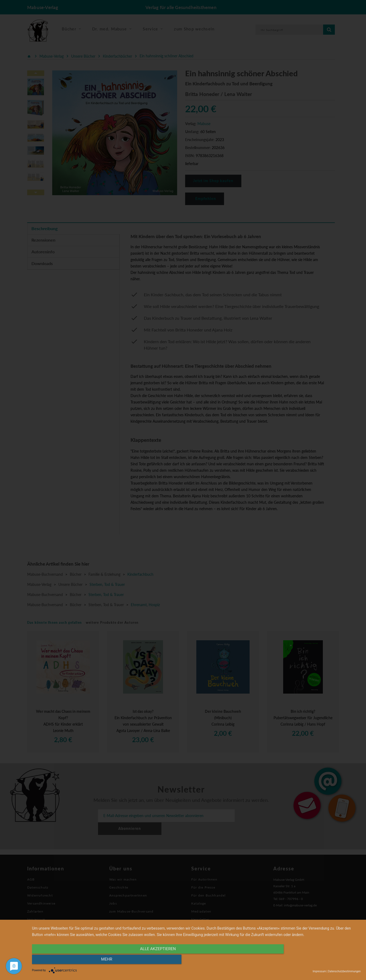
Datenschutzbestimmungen (344, 971)
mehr (311, 961)
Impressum (319, 971)
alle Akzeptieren (147, 961)
